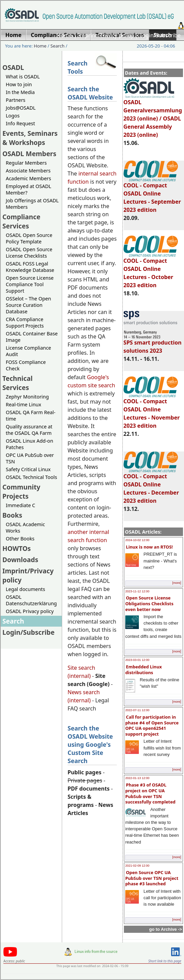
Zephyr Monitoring (27, 397)
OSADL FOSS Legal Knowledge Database (30, 267)
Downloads (20, 560)
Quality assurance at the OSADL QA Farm (29, 430)
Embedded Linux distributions (144, 670)
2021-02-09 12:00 (137, 866)
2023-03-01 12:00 (137, 660)
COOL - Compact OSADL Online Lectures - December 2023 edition (151, 485)
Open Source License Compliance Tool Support (30, 284)
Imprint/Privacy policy (106, 35)
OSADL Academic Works (25, 528)
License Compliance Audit (28, 351)
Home (65, 35)
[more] (177, 583)
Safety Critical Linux (28, 469)
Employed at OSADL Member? (29, 189)
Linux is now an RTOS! (149, 547)
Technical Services (17, 383)
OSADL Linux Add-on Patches (30, 444)
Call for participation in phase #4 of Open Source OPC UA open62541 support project (152, 725)
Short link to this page (165, 961)
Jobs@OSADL (21, 108)
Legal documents (25, 589)
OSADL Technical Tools (31, 477)
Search (58, 46)
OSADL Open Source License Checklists (29, 253)
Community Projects (21, 492)
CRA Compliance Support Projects (25, 322)
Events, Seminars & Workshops (30, 138)
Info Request (20, 123)
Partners (16, 100)
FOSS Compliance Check (26, 365)
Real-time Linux (23, 404)
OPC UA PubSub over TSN (30, 458)
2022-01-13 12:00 (137, 778)
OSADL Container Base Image (32, 337)
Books (12, 515)
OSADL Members (29, 154)
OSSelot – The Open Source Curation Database (28, 305)
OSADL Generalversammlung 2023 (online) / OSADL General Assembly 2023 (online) (153, 115)
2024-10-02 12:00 (137, 540)
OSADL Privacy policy (30, 611)
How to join (19, 84)
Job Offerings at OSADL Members (32, 204)
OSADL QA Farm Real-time (31, 415)
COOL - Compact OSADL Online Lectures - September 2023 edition (152, 195)
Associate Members (28, 171)
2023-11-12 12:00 (137, 591)
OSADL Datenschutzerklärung (31, 600)
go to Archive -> (165, 929)
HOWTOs (17, 548)
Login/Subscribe (160, 35)
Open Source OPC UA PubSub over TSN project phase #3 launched (152, 878)
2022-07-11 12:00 (137, 710)
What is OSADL (23, 77)
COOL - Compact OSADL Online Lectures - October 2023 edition (151, 270)
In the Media (20, 92)
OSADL (13, 67)
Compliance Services (21, 221)
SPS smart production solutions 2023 (153, 344)
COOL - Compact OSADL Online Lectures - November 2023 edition (152, 410)
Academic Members (28, 178)
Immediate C (21, 505)
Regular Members (26, 163)
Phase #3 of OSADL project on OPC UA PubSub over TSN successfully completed (150, 793)
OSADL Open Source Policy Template (29, 238)
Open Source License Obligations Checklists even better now (149, 603)
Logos (13, 116)
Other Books (20, 539)
